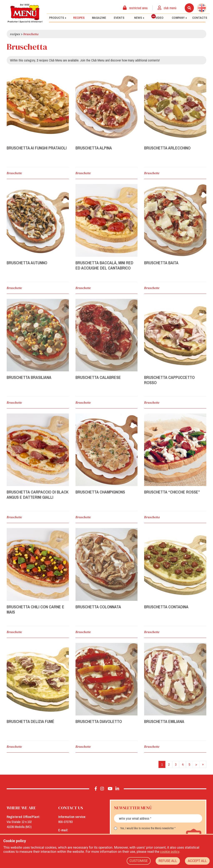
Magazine (99, 18)
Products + (58, 18)
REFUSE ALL (168, 861)
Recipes (79, 18)
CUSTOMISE (139, 861)
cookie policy (170, 852)
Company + (179, 18)
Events (119, 18)
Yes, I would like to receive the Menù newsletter (147, 828)
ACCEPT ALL (197, 861)
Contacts (200, 18)
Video (157, 17)
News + (139, 18)
